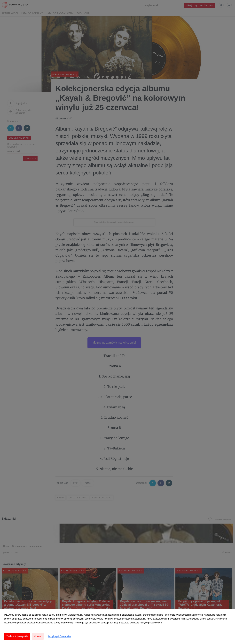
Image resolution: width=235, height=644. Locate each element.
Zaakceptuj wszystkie (17, 636)
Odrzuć (38, 636)
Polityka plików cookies (59, 636)
